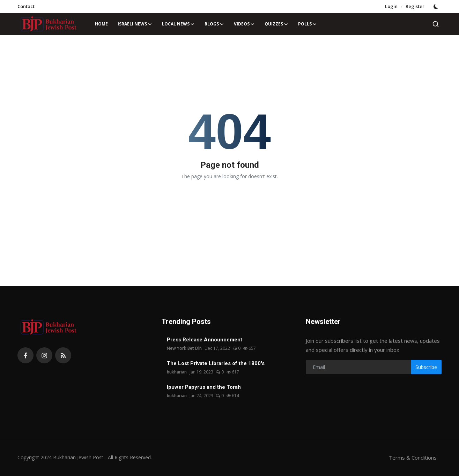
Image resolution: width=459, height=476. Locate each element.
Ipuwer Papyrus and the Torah (204, 387)
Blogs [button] (214, 24)
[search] (436, 24)
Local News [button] (178, 24)
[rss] (63, 355)
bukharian (177, 372)
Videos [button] (244, 24)
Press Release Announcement (205, 340)
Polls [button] (308, 24)
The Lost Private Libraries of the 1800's (216, 363)
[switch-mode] (437, 7)
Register (415, 6)
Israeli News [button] (135, 24)
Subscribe (426, 367)
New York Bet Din (184, 348)
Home (101, 24)
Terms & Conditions (413, 458)
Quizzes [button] (276, 24)
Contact (26, 6)
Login (391, 6)
